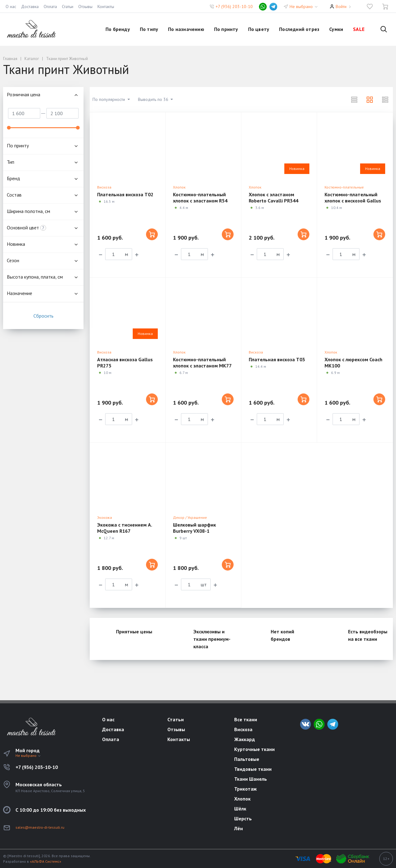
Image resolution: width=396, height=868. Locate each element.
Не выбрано (304, 7)
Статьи (68, 7)
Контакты (106, 7)
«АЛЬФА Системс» (46, 861)
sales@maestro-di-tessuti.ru (40, 827)
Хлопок (179, 187)
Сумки (336, 29)
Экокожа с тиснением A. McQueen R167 (125, 528)
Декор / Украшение (190, 517)
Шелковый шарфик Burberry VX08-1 (194, 528)
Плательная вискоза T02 (125, 194)
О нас (11, 7)
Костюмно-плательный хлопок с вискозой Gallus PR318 (353, 201)
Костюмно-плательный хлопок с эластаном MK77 (202, 362)
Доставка (30, 7)
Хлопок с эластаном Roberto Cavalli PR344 (273, 197)
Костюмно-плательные (344, 187)
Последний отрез (299, 29)
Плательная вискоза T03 (277, 359)
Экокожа (105, 517)
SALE (359, 29)
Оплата (50, 7)
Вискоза (104, 187)
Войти (341, 7)
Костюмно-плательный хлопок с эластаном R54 (200, 197)
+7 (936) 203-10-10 (234, 7)
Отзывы (85, 7)
